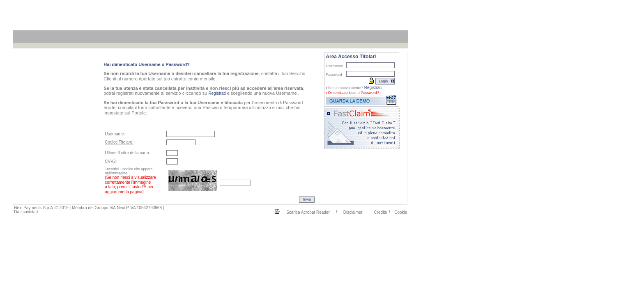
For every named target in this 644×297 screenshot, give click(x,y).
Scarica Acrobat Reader (308, 212)
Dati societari (26, 212)
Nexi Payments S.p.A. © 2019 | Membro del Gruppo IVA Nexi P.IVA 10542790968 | (89, 208)
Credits (381, 212)
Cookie (401, 212)
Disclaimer (353, 212)
